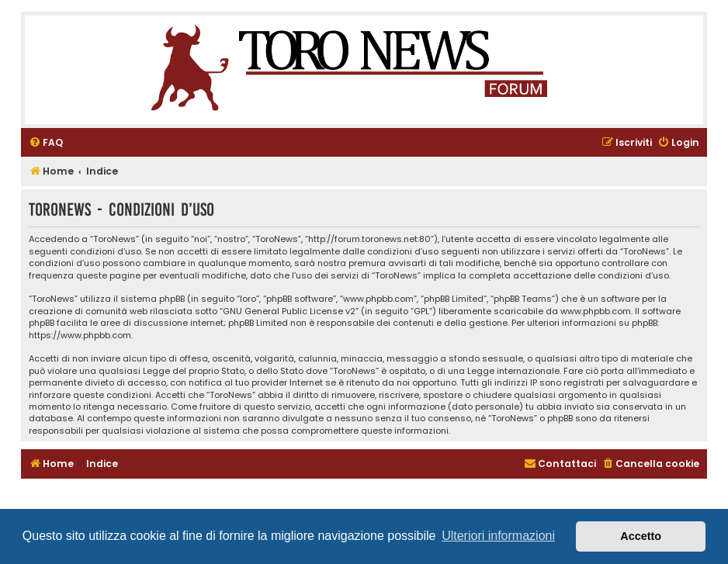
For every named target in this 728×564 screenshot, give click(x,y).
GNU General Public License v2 (289, 311)
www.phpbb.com (596, 311)
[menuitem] (46, 143)
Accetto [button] (641, 536)
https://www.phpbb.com (80, 336)
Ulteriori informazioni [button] (498, 536)
